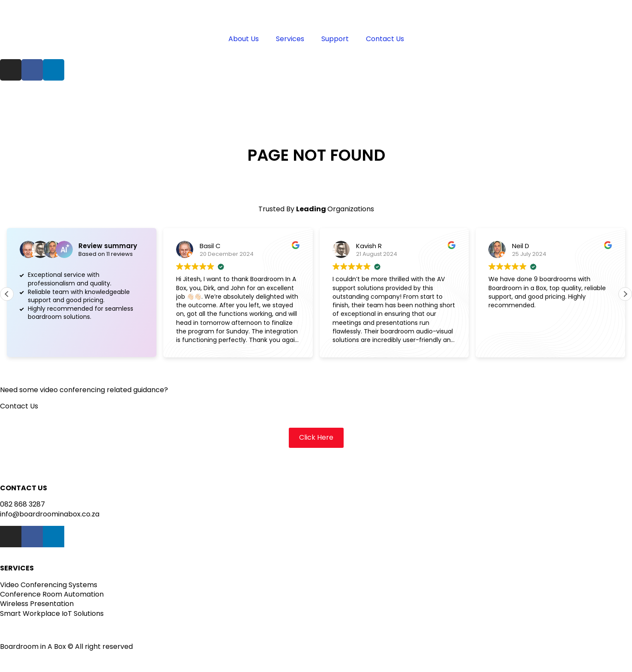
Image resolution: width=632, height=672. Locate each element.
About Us (244, 39)
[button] (625, 294)
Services (290, 39)
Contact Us (385, 39)
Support (335, 39)
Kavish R (369, 246)
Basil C (210, 246)
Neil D (521, 246)
